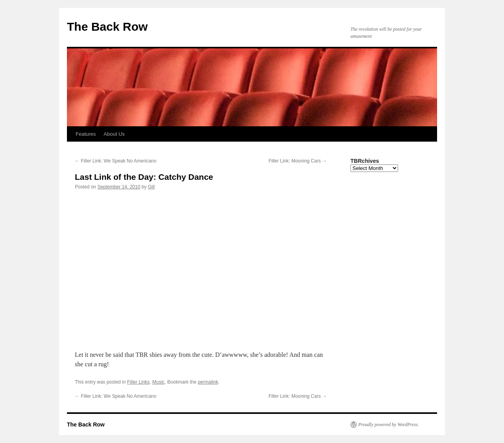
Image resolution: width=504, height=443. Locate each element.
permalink (208, 382)
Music (158, 382)
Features (86, 134)
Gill (151, 187)
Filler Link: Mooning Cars (298, 161)
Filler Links (138, 382)
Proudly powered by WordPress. (389, 425)
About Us (114, 134)
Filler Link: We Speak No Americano (116, 161)
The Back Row (107, 27)
